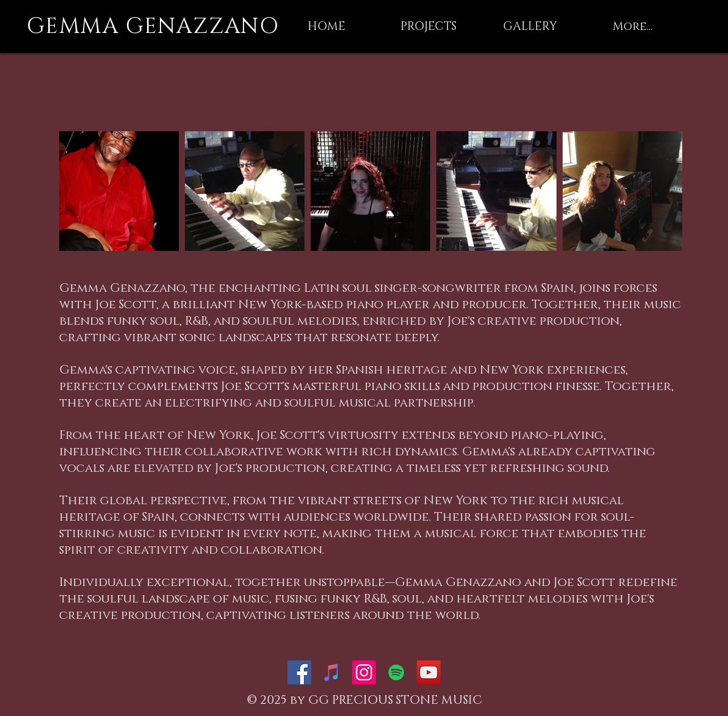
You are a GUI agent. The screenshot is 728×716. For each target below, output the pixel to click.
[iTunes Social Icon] (332, 672)
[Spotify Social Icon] (396, 672)
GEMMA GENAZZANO (153, 26)
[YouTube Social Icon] (429, 672)
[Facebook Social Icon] (299, 672)
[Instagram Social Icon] (364, 672)
